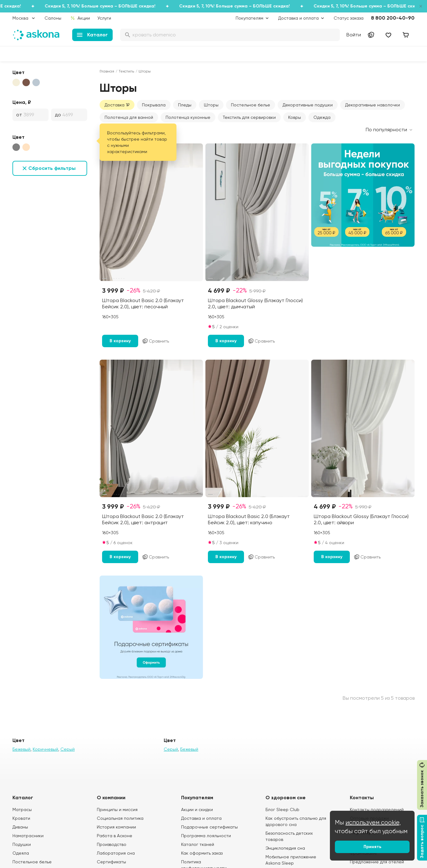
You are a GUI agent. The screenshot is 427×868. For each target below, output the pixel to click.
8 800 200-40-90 (393, 18)
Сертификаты (111, 862)
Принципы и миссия (117, 810)
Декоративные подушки (308, 105)
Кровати (21, 818)
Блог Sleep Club (282, 810)
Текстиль (126, 71)
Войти (354, 35)
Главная (107, 71)
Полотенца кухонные (188, 117)
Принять (372, 847)
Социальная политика (120, 818)
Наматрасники (28, 836)
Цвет (19, 72)
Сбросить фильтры (52, 168)
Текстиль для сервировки (249, 117)
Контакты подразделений (377, 810)
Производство (112, 844)
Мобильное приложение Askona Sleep (291, 860)
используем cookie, (373, 822)
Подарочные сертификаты (209, 827)
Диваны (20, 827)
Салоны (53, 18)
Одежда (322, 117)
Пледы (185, 105)
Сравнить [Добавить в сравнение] (155, 341)
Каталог (92, 35)
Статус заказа (349, 18)
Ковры (295, 117)
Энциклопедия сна (285, 848)
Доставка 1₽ (117, 105)
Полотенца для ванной (129, 117)
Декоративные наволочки (373, 105)
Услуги (104, 18)
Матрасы (22, 810)
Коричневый (45, 749)
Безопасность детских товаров (289, 836)
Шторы (211, 105)
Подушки (22, 844)
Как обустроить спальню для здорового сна (296, 821)
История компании (116, 827)
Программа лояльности (206, 836)
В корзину (120, 341)
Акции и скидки (197, 810)
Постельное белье (251, 105)
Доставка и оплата (201, 818)
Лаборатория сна (116, 853)
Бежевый (21, 749)
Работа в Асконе (115, 836)
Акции (80, 18)
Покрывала (154, 105)
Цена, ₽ (22, 102)
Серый (68, 749)
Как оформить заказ (202, 853)
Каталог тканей (198, 844)
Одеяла (21, 853)
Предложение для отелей (377, 862)
